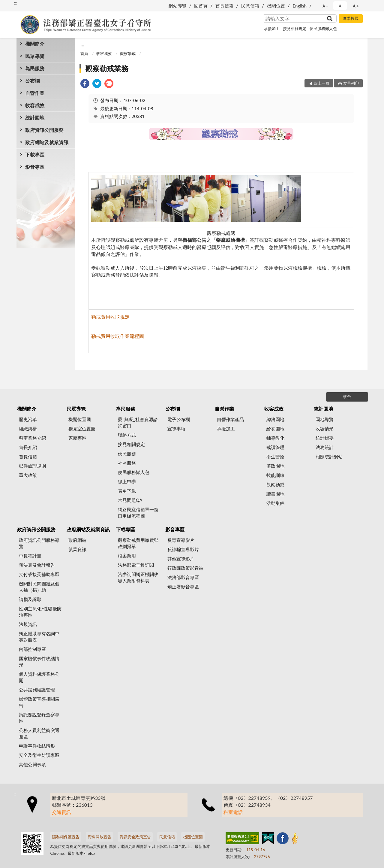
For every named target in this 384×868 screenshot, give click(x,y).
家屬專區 (77, 438)
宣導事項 (176, 429)
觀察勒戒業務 (107, 68)
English (300, 6)
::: (15, 3)
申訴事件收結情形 (37, 746)
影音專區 (35, 167)
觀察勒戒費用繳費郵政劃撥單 (138, 543)
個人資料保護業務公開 (39, 677)
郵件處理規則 (32, 466)
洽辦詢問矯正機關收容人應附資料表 (138, 577)
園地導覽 (325, 419)
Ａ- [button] (325, 6)
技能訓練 (275, 475)
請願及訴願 (30, 599)
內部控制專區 (32, 649)
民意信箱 (250, 6)
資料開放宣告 (100, 837)
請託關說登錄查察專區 (39, 718)
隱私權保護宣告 (66, 837)
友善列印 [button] (351, 83)
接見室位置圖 (82, 429)
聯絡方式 (127, 435)
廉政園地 (275, 466)
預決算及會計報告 (37, 565)
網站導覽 (178, 6)
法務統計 (325, 447)
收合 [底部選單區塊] (347, 396)
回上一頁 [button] (322, 83)
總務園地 (275, 419)
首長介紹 (28, 447)
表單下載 (127, 491)
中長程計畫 (30, 556)
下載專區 (35, 155)
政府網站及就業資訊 (47, 142)
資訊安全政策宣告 (135, 837)
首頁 (84, 53)
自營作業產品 (230, 419)
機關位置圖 (80, 419)
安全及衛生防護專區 (39, 755)
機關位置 (276, 6)
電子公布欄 (179, 419)
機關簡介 (35, 44)
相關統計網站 (329, 457)
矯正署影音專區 (183, 587)
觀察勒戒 (128, 53)
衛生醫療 (275, 457)
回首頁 (201, 6)
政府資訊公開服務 (44, 130)
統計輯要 (325, 438)
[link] (85, 84)
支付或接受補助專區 (39, 574)
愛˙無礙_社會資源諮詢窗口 (138, 422)
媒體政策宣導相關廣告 (39, 702)
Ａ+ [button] (355, 6)
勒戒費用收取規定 (110, 317)
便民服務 (127, 454)
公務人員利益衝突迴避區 (39, 733)
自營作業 (35, 93)
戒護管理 (275, 447)
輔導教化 (275, 438)
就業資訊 (77, 549)
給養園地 (275, 429)
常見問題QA (130, 500)
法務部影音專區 (183, 577)
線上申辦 (127, 481)
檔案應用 (127, 556)
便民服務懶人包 (323, 29)
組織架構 (28, 429)
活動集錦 (275, 503)
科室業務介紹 (32, 438)
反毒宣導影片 (181, 540)
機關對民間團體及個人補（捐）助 (39, 587)
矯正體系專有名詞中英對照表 (39, 637)
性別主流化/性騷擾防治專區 (40, 612)
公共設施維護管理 (37, 690)
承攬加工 (272, 29)
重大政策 (28, 475)
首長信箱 (224, 6)
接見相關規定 (295, 29)
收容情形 (325, 429)
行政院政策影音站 (185, 568)
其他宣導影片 (181, 559)
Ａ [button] (340, 6)
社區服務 (127, 463)
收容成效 (35, 105)
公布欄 (32, 81)
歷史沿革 (28, 419)
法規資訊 (28, 624)
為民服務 (35, 68)
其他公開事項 (32, 764)
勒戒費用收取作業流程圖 (118, 336)
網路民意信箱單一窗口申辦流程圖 (138, 513)
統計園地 (35, 118)
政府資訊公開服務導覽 (39, 543)
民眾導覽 (35, 56)
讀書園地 (275, 494)
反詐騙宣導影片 (183, 549)
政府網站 (77, 540)
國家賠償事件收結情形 (39, 662)
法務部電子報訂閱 (136, 565)
